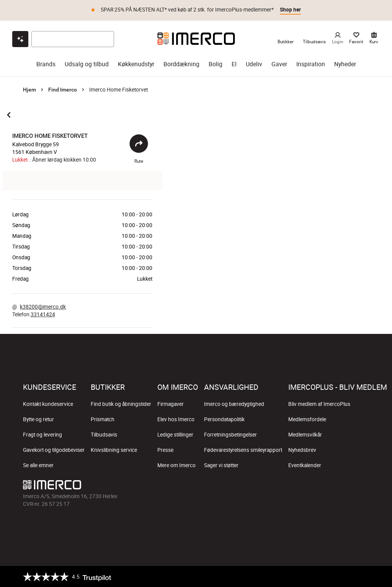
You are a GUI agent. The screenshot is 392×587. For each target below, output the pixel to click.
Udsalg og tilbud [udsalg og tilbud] (87, 64)
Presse (165, 450)
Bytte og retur (38, 419)
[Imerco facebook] (289, 486)
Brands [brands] (46, 64)
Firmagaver (171, 404)
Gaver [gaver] (279, 64)
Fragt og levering (42, 434)
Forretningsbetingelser (230, 434)
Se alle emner (38, 465)
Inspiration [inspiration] (311, 64)
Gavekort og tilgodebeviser (54, 450)
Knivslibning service (114, 450)
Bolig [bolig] (216, 64)
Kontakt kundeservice (48, 404)
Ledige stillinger (175, 434)
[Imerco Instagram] (308, 486)
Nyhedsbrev (302, 450)
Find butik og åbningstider (121, 404)
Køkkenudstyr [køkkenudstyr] (136, 64)
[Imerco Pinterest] (345, 486)
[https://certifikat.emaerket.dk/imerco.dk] (362, 576)
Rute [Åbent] (139, 149)
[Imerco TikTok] (326, 486)
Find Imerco (63, 89)
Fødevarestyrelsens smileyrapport (243, 450)
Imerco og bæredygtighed (234, 404)
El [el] (234, 64)
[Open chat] (20, 39)
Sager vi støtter (221, 465)
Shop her (290, 10)
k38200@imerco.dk (43, 306)
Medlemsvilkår (305, 434)
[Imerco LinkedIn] (363, 486)
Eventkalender (305, 465)
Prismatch (103, 419)
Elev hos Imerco (176, 419)
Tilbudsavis (104, 434)
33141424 (43, 314)
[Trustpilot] (67, 576)
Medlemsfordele (307, 419)
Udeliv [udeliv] (254, 64)
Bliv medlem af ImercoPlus (319, 404)
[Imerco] (196, 38)
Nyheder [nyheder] (345, 64)
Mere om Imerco (176, 465)
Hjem (29, 89)
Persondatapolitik (224, 419)
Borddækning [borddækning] (181, 64)
